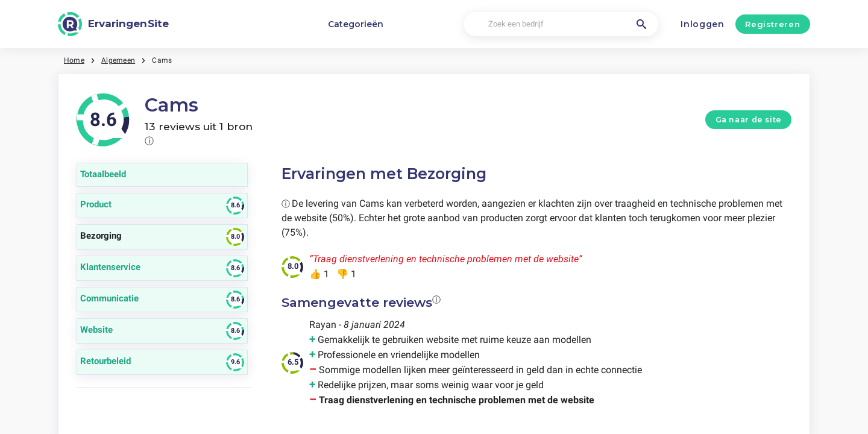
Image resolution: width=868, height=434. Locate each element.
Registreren (772, 24)
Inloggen (703, 24)
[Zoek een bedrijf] (561, 24)
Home (74, 60)
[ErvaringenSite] (113, 24)
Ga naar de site (749, 120)
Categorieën (356, 24)
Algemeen (118, 60)
